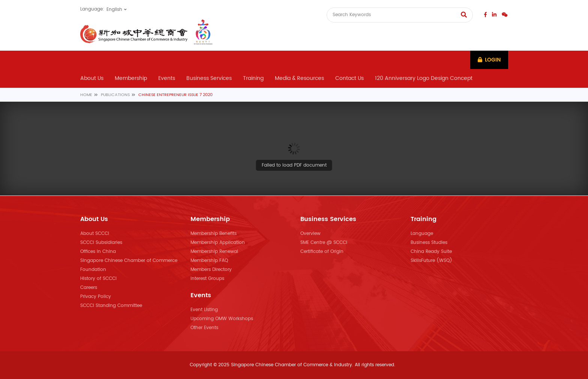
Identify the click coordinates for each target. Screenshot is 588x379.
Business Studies (429, 243)
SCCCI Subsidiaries (101, 243)
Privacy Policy (96, 297)
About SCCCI (95, 234)
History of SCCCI (98, 279)
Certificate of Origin (322, 252)
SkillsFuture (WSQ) (431, 261)
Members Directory (211, 270)
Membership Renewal (214, 252)
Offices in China (98, 252)
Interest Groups (207, 279)
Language (422, 234)
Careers (89, 288)
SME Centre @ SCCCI (324, 243)
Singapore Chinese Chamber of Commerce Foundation (129, 265)
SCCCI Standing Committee (111, 306)
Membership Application (218, 243)
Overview (310, 234)
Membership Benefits (214, 234)
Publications (115, 95)
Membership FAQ (209, 261)
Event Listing (204, 310)
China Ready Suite (431, 252)
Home (86, 95)
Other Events (204, 328)
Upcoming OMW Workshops (222, 319)
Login (489, 60)
